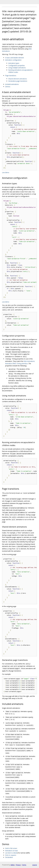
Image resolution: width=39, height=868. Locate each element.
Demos (8, 87)
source (35, 865)
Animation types (14, 63)
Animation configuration (13, 60)
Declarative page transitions (18, 81)
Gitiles (13, 865)
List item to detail (11, 853)
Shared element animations (18, 79)
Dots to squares (11, 855)
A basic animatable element (15, 58)
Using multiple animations (17, 68)
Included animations (12, 84)
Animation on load (11, 851)
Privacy (18, 865)
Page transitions (11, 75)
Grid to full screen (11, 848)
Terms (24, 865)
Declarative (9, 857)
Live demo (6, 172)
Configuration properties (17, 65)
